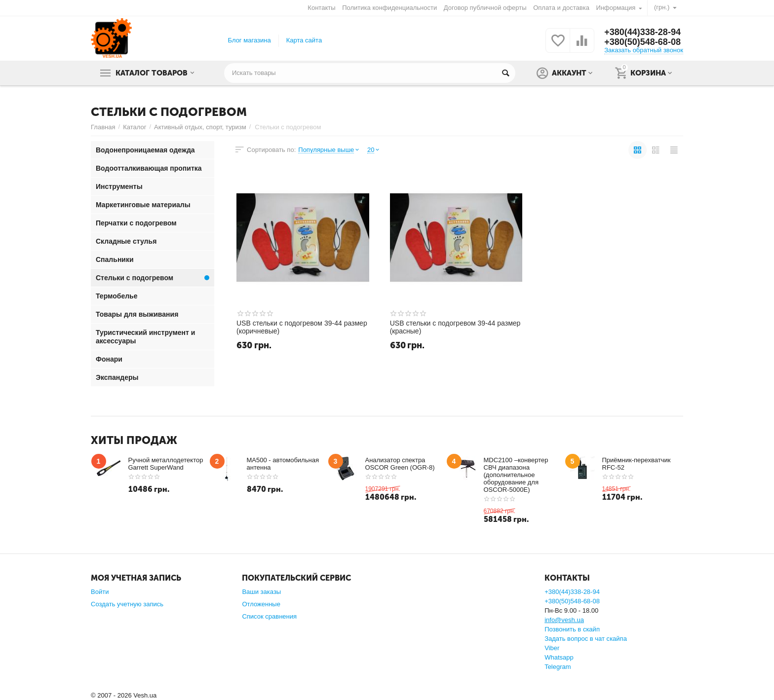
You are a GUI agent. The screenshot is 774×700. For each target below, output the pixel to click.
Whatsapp (559, 657)
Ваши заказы (261, 592)
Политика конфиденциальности (389, 8)
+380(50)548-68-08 (642, 42)
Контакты (321, 8)
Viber (552, 648)
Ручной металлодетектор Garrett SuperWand (166, 464)
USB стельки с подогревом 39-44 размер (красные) (455, 327)
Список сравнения (269, 616)
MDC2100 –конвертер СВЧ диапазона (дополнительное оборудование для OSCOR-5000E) (516, 475)
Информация (616, 8)
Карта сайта (304, 40)
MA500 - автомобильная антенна (283, 464)
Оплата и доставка (561, 8)
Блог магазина (250, 40)
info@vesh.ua (564, 620)
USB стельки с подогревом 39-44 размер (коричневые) (302, 327)
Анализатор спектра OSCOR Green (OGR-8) (400, 464)
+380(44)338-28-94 (642, 32)
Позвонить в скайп (572, 629)
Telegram (558, 667)
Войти (100, 592)
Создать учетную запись (127, 604)
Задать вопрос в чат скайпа (586, 639)
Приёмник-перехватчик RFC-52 (637, 464)
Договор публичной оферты (485, 8)
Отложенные (261, 604)
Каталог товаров (152, 73)
